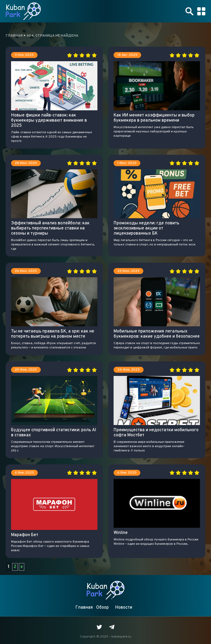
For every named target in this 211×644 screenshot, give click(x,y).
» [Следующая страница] (22, 567)
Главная (84, 608)
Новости (124, 608)
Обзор (102, 608)
